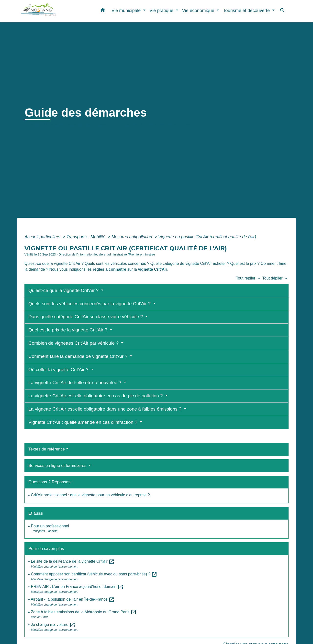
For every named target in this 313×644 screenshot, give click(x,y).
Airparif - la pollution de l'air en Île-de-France (73, 599)
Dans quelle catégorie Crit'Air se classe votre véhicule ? (86, 317)
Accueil (33, 125)
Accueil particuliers (43, 237)
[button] (103, 11)
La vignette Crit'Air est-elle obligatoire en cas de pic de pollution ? (96, 396)
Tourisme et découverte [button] (247, 10)
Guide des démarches (167, 125)
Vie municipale (62, 125)
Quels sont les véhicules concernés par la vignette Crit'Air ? (90, 304)
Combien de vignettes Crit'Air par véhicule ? (74, 343)
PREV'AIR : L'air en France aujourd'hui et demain (77, 587)
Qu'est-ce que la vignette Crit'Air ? (64, 290)
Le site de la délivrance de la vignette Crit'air (73, 561)
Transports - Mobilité (87, 237)
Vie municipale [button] (127, 10)
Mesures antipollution (132, 237)
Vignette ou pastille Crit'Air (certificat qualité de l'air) (207, 237)
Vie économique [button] (199, 10)
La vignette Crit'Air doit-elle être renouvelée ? (75, 383)
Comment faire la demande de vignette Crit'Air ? (78, 356)
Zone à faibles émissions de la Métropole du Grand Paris (84, 612)
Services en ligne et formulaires (58, 466)
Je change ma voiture (53, 625)
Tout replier (249, 278)
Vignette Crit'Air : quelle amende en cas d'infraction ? (84, 422)
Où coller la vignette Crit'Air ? (59, 370)
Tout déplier (275, 278)
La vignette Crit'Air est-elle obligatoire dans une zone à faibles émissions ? (106, 409)
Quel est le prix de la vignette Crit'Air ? (68, 330)
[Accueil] (51, 11)
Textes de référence (47, 449)
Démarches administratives (111, 125)
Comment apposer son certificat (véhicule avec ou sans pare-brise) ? (94, 574)
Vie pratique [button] (162, 10)
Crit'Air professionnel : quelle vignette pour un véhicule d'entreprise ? (90, 495)
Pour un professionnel (50, 526)
